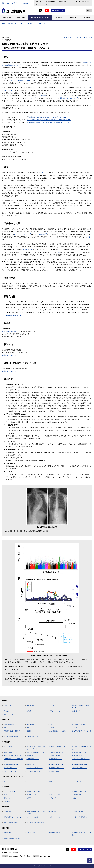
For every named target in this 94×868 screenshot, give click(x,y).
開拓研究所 (30, 756)
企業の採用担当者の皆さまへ (12, 823)
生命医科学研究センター (56, 765)
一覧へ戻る (79, 37)
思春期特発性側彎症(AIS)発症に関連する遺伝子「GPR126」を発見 (49, 120)
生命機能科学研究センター (80, 765)
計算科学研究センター (56, 759)
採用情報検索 (7, 833)
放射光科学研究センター (56, 771)
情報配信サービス (31, 795)
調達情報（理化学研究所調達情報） (81, 706)
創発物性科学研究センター (80, 768)
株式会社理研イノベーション (12, 817)
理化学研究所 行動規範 (79, 724)
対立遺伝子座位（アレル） (69, 98)
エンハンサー (31, 98)
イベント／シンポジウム (79, 791)
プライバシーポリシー (56, 711)
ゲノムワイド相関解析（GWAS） (22, 80)
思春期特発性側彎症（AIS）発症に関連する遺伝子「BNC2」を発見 (49, 123)
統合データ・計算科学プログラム (59, 747)
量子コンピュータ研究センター (81, 759)
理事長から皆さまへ (9, 724)
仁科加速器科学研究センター (35, 771)
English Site (26, 3)
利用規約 (29, 711)
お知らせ (52, 791)
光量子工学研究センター (10, 771)
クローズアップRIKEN (10, 791)
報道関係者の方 (50, 3)
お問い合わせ (16, 3)
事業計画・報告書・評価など (12, 731)
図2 (46, 249)
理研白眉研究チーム (78, 756)
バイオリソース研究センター (35, 768)
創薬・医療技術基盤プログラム (35, 752)
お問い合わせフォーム (10, 355)
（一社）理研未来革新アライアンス (82, 818)
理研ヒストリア (77, 798)
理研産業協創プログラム (79, 752)
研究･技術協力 (53, 811)
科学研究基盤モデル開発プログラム (82, 748)
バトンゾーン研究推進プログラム (13, 756)
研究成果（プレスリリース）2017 (37, 24)
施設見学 (29, 798)
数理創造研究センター (33, 759)
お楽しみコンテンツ (55, 795)
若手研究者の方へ (31, 833)
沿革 (51, 724)
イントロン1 (28, 249)
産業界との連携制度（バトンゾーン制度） (36, 813)
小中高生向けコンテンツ (82, 3)
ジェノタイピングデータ (22, 234)
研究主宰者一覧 (8, 747)
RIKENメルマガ (60, 11)
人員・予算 (52, 728)
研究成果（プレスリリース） (16, 24)
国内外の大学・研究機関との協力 (36, 823)
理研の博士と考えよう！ (33, 791)
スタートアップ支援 (32, 817)
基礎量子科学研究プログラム (12, 752)
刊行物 (5, 795)
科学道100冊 (53, 798)
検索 (88, 11)
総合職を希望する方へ (56, 833)
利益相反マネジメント (33, 737)
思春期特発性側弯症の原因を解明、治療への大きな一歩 (47, 117)
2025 (28, 781)
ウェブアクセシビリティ (10, 714)
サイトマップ (53, 705)
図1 (44, 173)
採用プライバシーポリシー (80, 711)
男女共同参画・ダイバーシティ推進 (82, 732)
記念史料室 (7, 801)
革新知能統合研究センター (11, 765)
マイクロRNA (41, 96)
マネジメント (76, 728)
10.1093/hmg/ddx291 (14, 315)
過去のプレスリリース (78, 781)
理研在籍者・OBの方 (65, 3)
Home (4, 24)
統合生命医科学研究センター (11, 331)
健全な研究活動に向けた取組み (58, 731)
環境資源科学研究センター (57, 768)
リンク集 (6, 711)
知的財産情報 (7, 811)
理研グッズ (7, 798)
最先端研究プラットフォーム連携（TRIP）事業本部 (36, 748)
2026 (5, 781)
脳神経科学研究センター (10, 768)
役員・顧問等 (30, 724)
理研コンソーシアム (55, 817)
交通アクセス (6, 3)
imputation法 (42, 234)
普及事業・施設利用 (78, 811)
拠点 (28, 728)
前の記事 (68, 37)
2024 (51, 781)
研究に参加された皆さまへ (11, 737)
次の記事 (89, 37)
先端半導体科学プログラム (57, 752)
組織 (5, 728)
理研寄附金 (38, 3)
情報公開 (29, 731)
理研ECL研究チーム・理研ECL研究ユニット (13, 760)
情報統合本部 (30, 765)
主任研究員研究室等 (55, 756)
